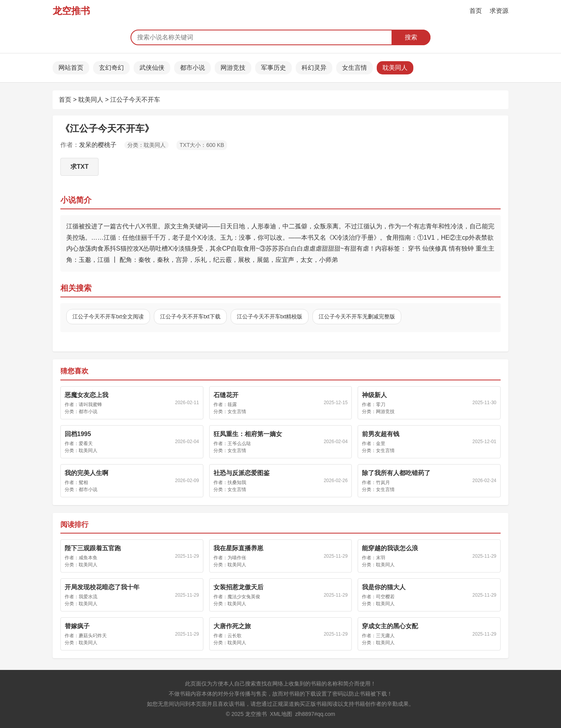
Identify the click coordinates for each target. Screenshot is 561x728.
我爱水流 (88, 597)
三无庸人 (385, 636)
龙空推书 (71, 11)
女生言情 (355, 68)
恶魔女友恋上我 (86, 395)
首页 (476, 11)
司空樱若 (385, 597)
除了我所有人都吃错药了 (396, 473)
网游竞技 (233, 68)
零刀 (381, 405)
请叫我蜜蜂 (90, 405)
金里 (381, 444)
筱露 (232, 405)
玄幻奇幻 (111, 68)
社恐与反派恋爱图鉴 (242, 473)
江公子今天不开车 (135, 100)
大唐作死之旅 (232, 626)
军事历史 (273, 68)
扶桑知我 (237, 482)
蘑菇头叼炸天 (93, 636)
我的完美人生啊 (86, 473)
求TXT (79, 167)
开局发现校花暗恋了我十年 (102, 587)
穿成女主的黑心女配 (390, 626)
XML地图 (281, 714)
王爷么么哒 (239, 444)
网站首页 (71, 68)
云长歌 (235, 636)
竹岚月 (383, 482)
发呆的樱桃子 (98, 145)
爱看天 (86, 444)
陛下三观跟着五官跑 (93, 548)
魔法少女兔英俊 (244, 597)
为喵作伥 (237, 558)
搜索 (411, 37)
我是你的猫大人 (384, 587)
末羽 (381, 558)
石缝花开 (226, 395)
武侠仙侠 (152, 68)
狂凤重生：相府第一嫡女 (248, 434)
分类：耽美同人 (146, 145)
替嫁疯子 (77, 626)
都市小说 (192, 68)
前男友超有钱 (381, 434)
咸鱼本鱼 (88, 558)
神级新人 (374, 395)
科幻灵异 (314, 68)
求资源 (499, 11)
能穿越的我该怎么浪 (390, 548)
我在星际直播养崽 (238, 548)
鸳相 (83, 482)
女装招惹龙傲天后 (238, 587)
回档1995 (78, 434)
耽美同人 (395, 68)
